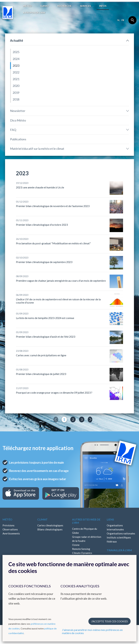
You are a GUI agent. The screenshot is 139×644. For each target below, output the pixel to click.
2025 (16, 52)
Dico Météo (18, 120)
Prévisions (8, 525)
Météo (27, 6)
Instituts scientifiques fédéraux (119, 539)
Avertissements (11, 533)
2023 (16, 66)
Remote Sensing (81, 549)
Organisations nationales (121, 533)
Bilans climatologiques (50, 529)
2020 (16, 86)
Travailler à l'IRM (119, 550)
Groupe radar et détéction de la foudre (87, 539)
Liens (110, 519)
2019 (16, 93)
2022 (16, 72)
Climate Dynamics (82, 553)
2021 (16, 79)
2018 (16, 99)
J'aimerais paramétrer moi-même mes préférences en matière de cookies (92, 631)
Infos (103, 6)
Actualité (17, 41)
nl (119, 20)
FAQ (13, 130)
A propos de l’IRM (34, 13)
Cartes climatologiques (50, 525)
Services (85, 6)
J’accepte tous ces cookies (110, 621)
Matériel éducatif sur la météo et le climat (37, 149)
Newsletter (18, 111)
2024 (16, 59)
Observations (10, 529)
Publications (18, 139)
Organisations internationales (115, 527)
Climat (44, 6)
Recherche (64, 6)
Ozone (76, 545)
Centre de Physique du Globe (85, 531)
